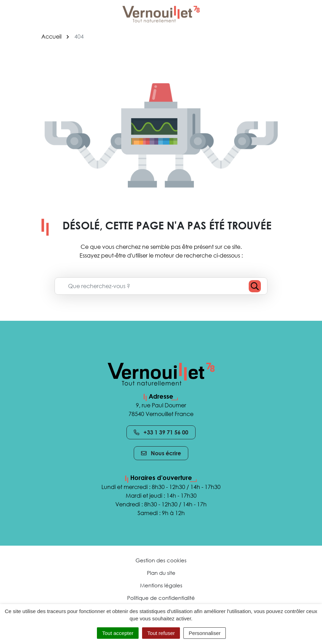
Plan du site (161, 573)
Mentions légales (161, 585)
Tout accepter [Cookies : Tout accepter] (118, 633)
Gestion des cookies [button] (161, 560)
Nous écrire (161, 453)
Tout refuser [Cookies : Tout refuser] (161, 633)
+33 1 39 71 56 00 (161, 432)
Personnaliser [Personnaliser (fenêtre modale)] (205, 633)
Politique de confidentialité (161, 598)
